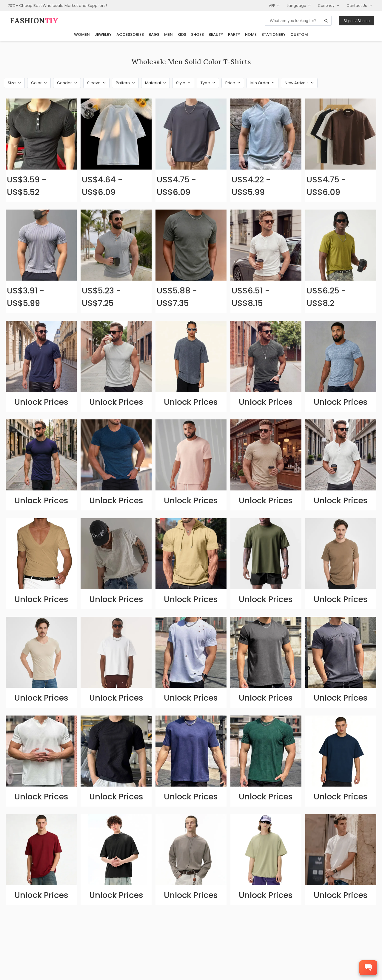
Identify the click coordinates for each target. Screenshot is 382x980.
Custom (299, 34)
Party (234, 34)
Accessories (130, 34)
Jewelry (103, 34)
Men (168, 34)
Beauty (216, 34)
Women (82, 34)
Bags (154, 34)
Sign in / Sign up (356, 21)
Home (251, 34)
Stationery (274, 34)
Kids (182, 34)
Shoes (197, 34)
